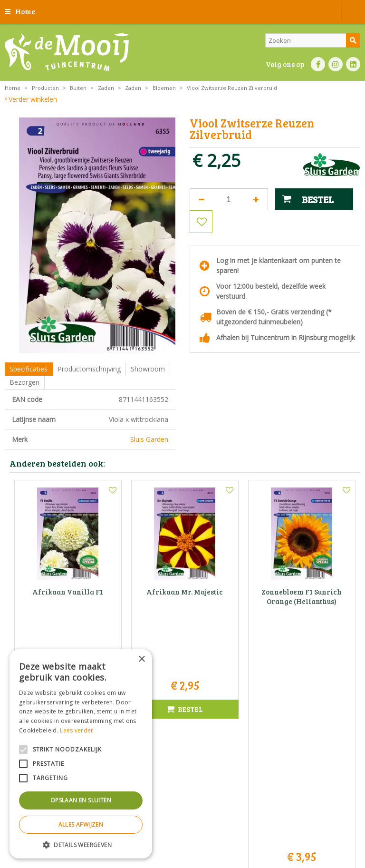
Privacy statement (181, 828)
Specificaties (29, 369)
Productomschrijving (89, 369)
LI (353, 64)
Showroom (148, 369)
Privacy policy (326, 828)
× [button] (141, 659)
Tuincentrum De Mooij (182, 706)
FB (318, 64)
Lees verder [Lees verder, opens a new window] (77, 730)
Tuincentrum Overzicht (207, 844)
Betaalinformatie (281, 828)
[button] (81, 844)
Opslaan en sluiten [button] (81, 800)
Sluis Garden (149, 439)
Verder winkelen (33, 99)
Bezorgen (24, 382)
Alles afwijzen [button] (81, 824)
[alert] (81, 754)
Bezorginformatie (232, 828)
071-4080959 (186, 736)
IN (336, 64)
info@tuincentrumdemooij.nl (185, 746)
